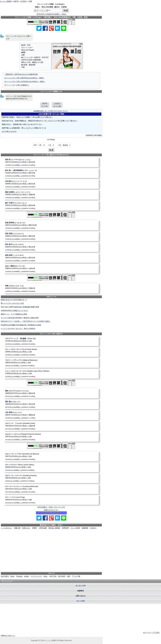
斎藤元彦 (17, 528)
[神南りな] (51, 288)
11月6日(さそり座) (57, 105)
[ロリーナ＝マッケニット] (51, 489)
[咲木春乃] (51, 247)
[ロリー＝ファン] (51, 500)
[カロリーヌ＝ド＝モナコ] (51, 457)
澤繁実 (34, 528)
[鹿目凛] (51, 404)
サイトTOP (81, 601)
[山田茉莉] (51, 415)
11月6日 (24, 1)
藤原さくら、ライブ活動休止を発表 (14, 314)
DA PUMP (62, 576)
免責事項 (80, 591)
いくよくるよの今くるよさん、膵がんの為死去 (18, 329)
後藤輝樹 (85, 528)
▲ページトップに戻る (151, 633)
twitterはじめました (8, 636)
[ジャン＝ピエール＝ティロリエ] (51, 374)
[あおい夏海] (51, 269)
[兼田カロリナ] (51, 393)
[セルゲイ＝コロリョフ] (51, 437)
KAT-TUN (53, 576)
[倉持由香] (51, 258)
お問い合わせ (80, 596)
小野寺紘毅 (43, 528)
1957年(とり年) (45, 105)
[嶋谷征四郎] (51, 195)
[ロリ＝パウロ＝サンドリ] (51, 352)
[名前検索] (48, 11)
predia (26, 576)
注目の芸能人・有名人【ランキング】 (51, 507)
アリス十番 (76, 576)
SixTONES (5, 576)
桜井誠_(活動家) (54, 528)
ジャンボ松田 (75, 528)
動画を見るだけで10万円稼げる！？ (14, 300)
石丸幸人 (93, 528)
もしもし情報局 (6, 1)
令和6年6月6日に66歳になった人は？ (15, 311)
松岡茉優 (26, 307)
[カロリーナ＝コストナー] (51, 478)
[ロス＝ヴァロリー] (51, 467)
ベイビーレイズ (36, 576)
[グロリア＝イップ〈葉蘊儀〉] (51, 341)
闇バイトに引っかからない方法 (12, 303)
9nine (12, 576)
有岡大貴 (18, 307)
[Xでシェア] (39, 28)
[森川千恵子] (51, 206)
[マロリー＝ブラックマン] (51, 363)
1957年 (16, 1)
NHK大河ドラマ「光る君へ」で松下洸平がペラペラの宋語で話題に (26, 321)
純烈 (69, 576)
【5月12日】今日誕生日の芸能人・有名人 (51, 14)
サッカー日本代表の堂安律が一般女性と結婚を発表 (20, 318)
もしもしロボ (80, 586)
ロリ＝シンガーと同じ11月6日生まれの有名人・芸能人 (25, 82)
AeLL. (46, 576)
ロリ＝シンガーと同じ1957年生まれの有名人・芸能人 (24, 78)
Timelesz (19, 576)
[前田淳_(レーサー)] (51, 162)
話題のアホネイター (51, 510)
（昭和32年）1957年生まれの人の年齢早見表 (21, 74)
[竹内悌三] (51, 184)
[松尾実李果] (51, 225)
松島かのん (26, 528)
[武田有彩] (51, 236)
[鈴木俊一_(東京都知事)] (51, 173)
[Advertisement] (51, 536)
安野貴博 (65, 528)
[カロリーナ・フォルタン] (51, 426)
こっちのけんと (7, 528)
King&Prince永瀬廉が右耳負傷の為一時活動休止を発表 (21, 325)
